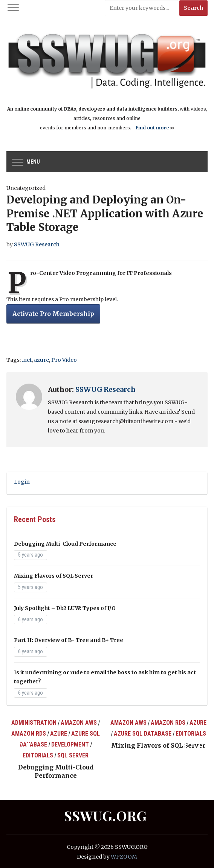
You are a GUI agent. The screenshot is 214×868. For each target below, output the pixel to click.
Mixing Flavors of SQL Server (53, 576)
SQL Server (73, 755)
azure (41, 360)
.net (27, 360)
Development (70, 744)
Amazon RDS (29, 734)
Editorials (38, 755)
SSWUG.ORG (105, 815)
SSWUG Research (37, 244)
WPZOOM (124, 857)
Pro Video (64, 360)
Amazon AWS (79, 723)
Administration (34, 723)
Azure (59, 734)
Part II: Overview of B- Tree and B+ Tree (69, 640)
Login (22, 482)
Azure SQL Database (143, 734)
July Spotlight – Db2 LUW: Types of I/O (65, 608)
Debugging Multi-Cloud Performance (65, 544)
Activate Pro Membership (53, 314)
